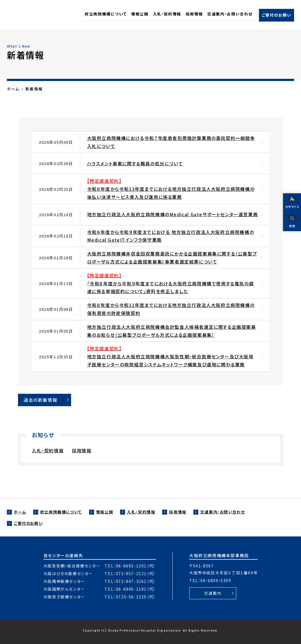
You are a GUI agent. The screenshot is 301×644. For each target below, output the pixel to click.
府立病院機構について (61, 512)
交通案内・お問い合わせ (223, 512)
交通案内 (213, 593)
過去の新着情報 (40, 400)
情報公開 (105, 512)
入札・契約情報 (48, 450)
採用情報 (82, 450)
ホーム (13, 89)
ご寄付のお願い (28, 523)
